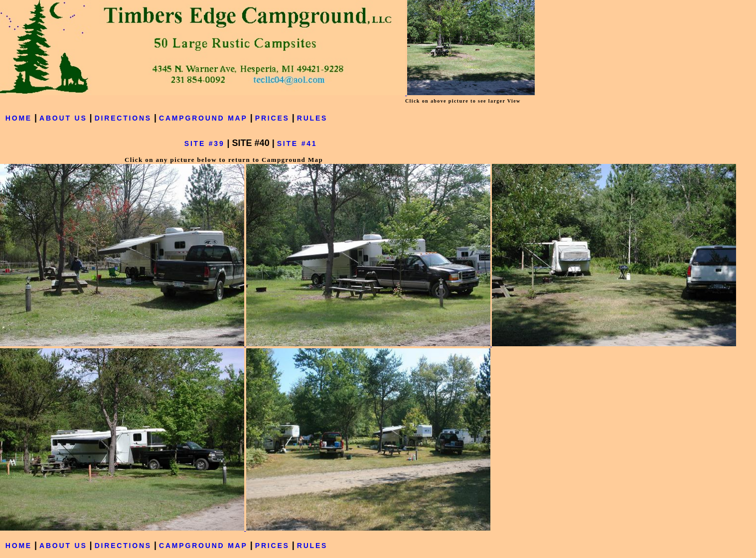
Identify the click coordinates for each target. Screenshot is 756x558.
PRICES (272, 118)
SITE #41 (297, 143)
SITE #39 (205, 143)
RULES (312, 118)
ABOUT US (63, 118)
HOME (19, 118)
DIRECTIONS (123, 118)
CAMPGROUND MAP (203, 118)
